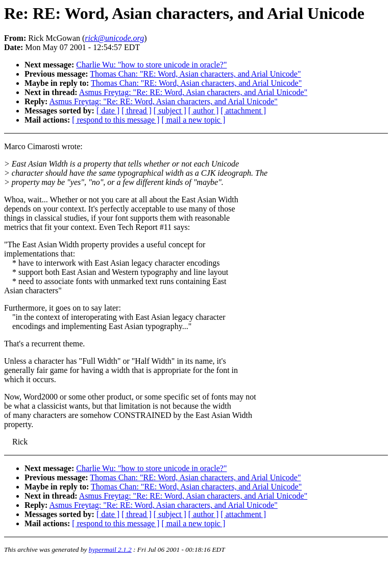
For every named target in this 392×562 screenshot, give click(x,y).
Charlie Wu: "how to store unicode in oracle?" (151, 65)
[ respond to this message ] (116, 120)
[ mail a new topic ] (193, 120)
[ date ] (108, 111)
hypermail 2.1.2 (110, 549)
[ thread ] (137, 111)
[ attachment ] (243, 111)
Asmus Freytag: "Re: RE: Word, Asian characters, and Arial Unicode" (193, 92)
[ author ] (204, 111)
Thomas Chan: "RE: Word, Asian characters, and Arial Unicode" (195, 74)
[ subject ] (170, 111)
